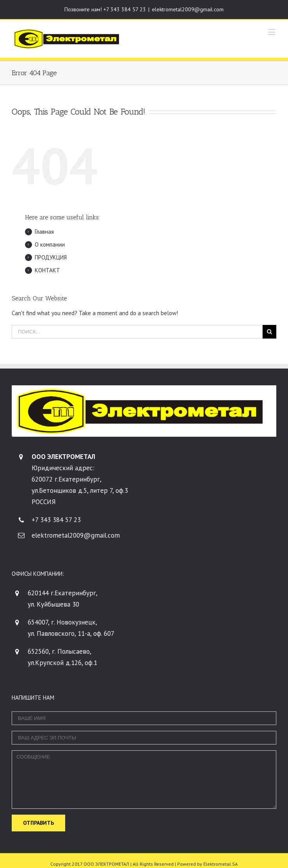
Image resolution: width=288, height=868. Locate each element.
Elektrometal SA (220, 864)
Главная (44, 232)
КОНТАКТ (47, 270)
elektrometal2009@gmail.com (188, 9)
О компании (50, 244)
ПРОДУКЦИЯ (51, 257)
